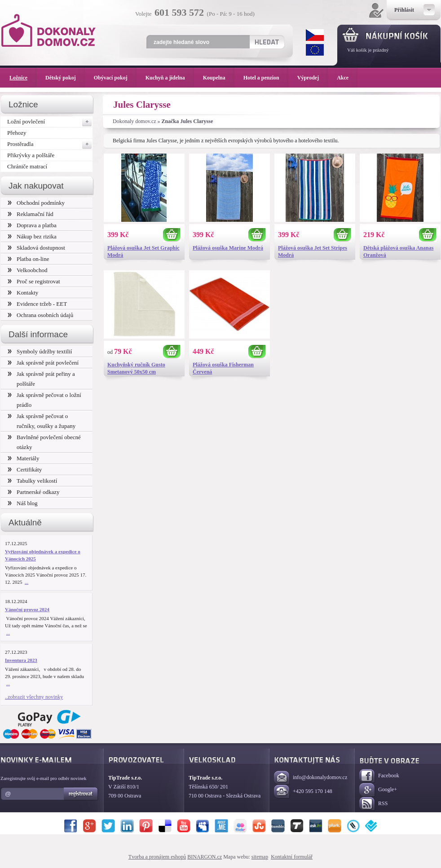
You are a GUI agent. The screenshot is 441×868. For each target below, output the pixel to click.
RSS (373, 804)
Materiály (23, 458)
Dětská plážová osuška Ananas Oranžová (398, 251)
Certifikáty (25, 469)
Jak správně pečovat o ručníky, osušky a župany (42, 421)
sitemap (260, 857)
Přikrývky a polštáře (31, 155)
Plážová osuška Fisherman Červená (223, 368)
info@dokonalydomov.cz (311, 778)
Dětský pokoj (65, 78)
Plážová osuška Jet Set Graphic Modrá (143, 251)
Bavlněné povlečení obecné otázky (44, 442)
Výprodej (313, 78)
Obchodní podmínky (36, 203)
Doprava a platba (32, 225)
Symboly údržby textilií (40, 351)
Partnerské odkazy (34, 492)
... (26, 582)
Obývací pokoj (115, 78)
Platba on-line (28, 259)
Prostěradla (50, 144)
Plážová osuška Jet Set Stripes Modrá (313, 251)
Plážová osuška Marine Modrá (228, 248)
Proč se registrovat (34, 281)
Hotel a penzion (266, 78)
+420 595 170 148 (303, 792)
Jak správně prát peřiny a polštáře (41, 379)
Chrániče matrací (27, 166)
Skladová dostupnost (36, 248)
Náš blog (23, 503)
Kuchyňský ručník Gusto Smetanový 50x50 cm (136, 368)
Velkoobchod (28, 270)
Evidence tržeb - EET (37, 304)
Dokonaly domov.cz (135, 121)
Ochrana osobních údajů (40, 315)
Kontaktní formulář (292, 857)
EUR (315, 50)
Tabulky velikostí (32, 481)
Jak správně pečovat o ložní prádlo (44, 400)
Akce (344, 78)
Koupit (172, 235)
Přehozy (17, 133)
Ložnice (23, 78)
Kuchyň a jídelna (170, 78)
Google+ (378, 790)
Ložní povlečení (50, 122)
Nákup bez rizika (32, 236)
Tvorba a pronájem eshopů (157, 857)
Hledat (267, 42)
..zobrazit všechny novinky (34, 697)
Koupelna (219, 78)
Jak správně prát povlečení (43, 363)
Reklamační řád (31, 214)
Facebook (379, 776)
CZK (315, 35)
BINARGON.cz (205, 857)
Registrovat (81, 794)
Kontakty (23, 293)
